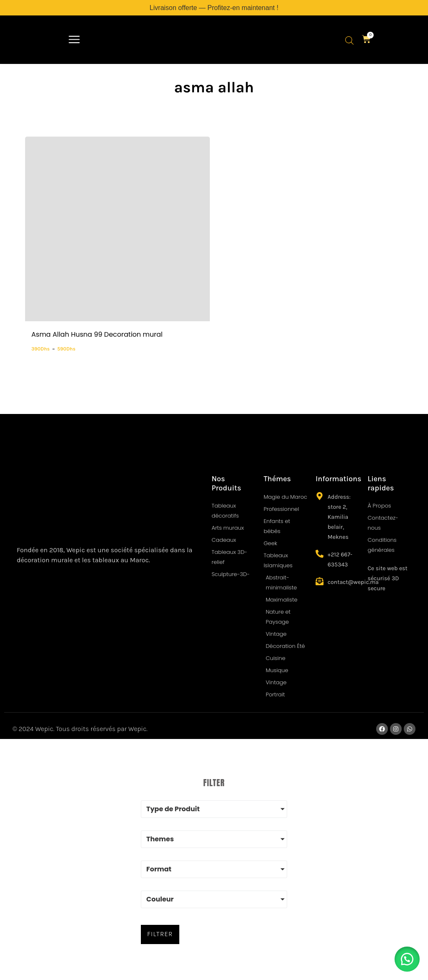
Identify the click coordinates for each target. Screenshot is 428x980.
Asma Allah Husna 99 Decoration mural (97, 334)
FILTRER (159, 933)
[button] (74, 41)
